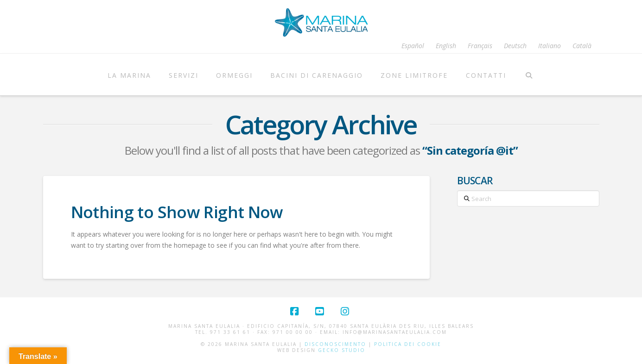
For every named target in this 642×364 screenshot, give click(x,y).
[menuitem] (413, 46)
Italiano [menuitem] (550, 46)
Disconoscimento (335, 344)
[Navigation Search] (529, 75)
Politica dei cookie (408, 344)
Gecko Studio (342, 350)
